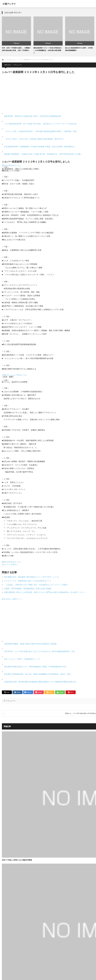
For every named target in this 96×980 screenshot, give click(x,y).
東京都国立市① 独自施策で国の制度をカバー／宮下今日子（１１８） (32, 577)
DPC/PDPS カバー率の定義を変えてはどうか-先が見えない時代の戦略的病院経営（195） (40, 651)
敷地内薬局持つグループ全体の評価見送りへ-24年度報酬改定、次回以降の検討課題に (48, 50)
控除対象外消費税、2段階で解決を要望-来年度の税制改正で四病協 (30, 644)
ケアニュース (17, 65)
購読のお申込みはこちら (11, 165)
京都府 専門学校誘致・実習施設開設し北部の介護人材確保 (28, 589)
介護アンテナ (9, 4)
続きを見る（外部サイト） (12, 599)
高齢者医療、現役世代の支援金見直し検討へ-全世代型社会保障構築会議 (32, 116)
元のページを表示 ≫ (10, 564)
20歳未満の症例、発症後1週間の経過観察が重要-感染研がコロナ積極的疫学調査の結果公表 (40, 682)
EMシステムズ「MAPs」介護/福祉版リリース (22, 659)
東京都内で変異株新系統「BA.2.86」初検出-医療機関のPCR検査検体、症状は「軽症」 (38, 674)
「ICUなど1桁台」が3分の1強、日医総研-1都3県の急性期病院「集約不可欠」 (35, 139)
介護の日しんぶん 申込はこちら (14, 375)
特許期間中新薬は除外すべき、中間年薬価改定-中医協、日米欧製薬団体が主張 (35, 667)
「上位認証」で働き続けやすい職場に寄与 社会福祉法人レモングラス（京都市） (36, 585)
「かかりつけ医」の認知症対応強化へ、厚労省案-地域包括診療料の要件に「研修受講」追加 (40, 131)
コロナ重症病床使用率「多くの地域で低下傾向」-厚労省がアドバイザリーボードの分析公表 (40, 124)
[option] (16, 34)
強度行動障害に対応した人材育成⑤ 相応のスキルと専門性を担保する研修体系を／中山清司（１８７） (45, 592)
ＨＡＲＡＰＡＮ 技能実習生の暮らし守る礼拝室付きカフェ (28, 581)
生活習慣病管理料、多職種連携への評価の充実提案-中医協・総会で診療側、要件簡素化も (39, 147)
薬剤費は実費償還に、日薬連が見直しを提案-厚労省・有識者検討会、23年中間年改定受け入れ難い (43, 154)
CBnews (16, 43)
